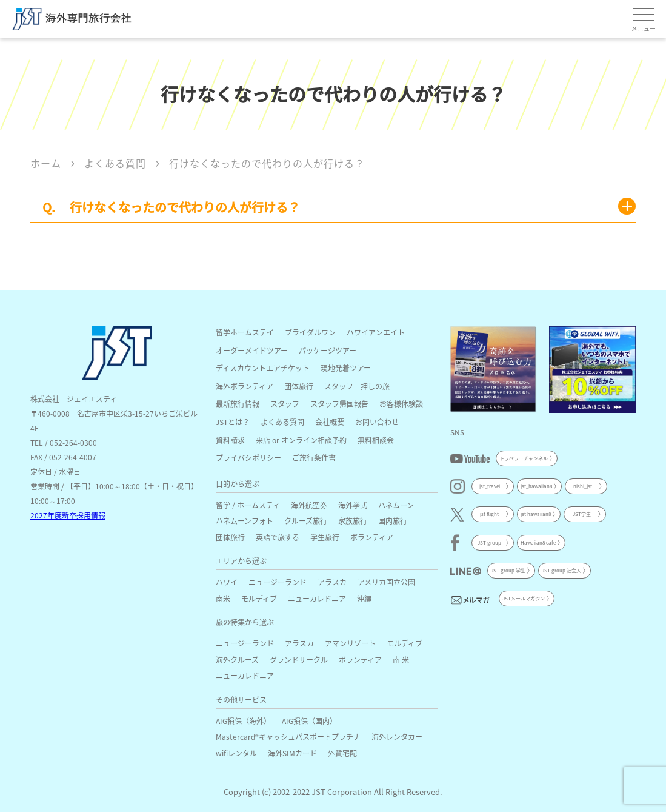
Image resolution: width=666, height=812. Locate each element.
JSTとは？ (233, 422)
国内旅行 (393, 521)
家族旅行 (353, 521)
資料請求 (230, 440)
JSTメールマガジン (524, 598)
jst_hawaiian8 (536, 486)
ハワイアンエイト (376, 332)
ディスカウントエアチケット (263, 368)
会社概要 (330, 422)
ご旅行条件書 (314, 458)
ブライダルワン (310, 332)
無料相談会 (376, 440)
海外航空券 (309, 505)
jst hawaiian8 (536, 514)
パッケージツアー (328, 350)
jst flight (489, 514)
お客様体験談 (401, 404)
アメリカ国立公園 (386, 582)
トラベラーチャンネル (524, 458)
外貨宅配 (342, 753)
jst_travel (490, 486)
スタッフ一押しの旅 (357, 386)
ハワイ (227, 582)
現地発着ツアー (346, 368)
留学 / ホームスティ (248, 505)
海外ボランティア (245, 386)
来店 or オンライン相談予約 (301, 440)
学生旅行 (325, 537)
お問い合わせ (377, 422)
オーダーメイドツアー (252, 350)
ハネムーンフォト (245, 521)
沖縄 (364, 598)
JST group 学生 (508, 570)
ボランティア (372, 537)
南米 (223, 598)
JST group (489, 542)
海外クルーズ (237, 659)
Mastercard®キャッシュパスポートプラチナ (288, 737)
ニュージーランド (278, 582)
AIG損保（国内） (309, 721)
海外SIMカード (292, 753)
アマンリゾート (350, 643)
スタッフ (285, 404)
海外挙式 (353, 505)
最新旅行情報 (238, 404)
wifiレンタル (236, 753)
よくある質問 (282, 422)
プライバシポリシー (248, 458)
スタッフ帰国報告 (339, 404)
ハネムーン (396, 505)
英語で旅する (278, 537)
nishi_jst (583, 486)
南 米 (401, 659)
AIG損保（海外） (243, 721)
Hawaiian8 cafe (538, 542)
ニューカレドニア (317, 598)
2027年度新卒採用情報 (68, 515)
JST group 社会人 (561, 570)
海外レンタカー (397, 737)
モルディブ (259, 598)
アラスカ (332, 582)
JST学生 (582, 514)
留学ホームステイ (245, 332)
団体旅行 (299, 386)
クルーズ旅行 (306, 521)
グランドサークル (299, 659)
